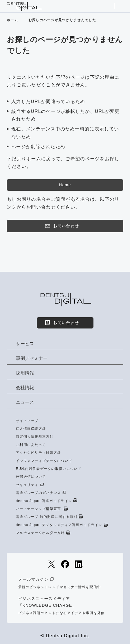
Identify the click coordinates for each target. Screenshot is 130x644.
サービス (25, 344)
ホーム (12, 20)
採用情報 (25, 373)
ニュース (25, 402)
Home (65, 185)
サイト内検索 (109, 6)
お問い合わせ (62, 226)
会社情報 (25, 388)
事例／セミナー (32, 358)
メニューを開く (121, 6)
